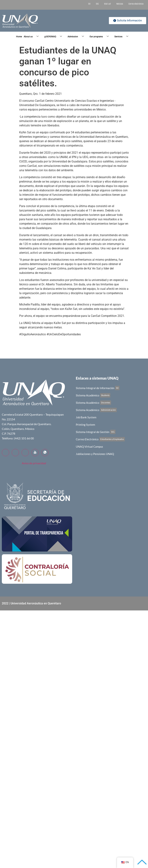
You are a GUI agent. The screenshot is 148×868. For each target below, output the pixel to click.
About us (33, 37)
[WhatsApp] (45, 453)
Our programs (100, 37)
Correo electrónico (136, 4)
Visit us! (108, 4)
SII (89, 4)
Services (123, 37)
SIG (97, 4)
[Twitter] (15, 453)
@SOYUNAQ (54, 37)
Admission (77, 37)
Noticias (120, 4)
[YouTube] (35, 453)
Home (19, 37)
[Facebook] (5, 453)
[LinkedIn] (25, 453)
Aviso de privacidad (34, 463)
